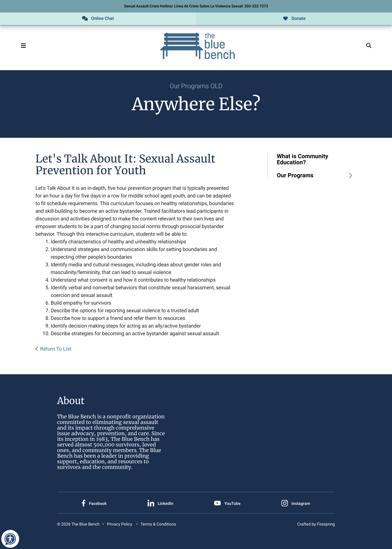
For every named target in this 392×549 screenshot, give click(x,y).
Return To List (56, 349)
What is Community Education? (303, 160)
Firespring (326, 524)
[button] (26, 46)
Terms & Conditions (158, 524)
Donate (294, 19)
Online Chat (98, 19)
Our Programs (317, 176)
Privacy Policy (120, 524)
